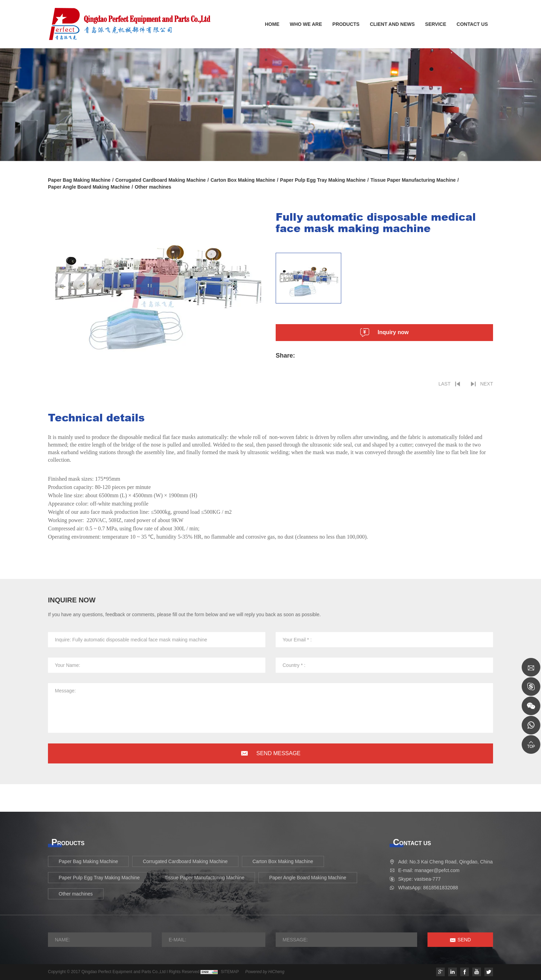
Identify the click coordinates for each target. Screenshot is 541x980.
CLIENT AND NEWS (392, 24)
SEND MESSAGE (278, 753)
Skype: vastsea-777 (419, 879)
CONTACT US (472, 24)
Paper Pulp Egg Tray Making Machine (323, 180)
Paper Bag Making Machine (79, 180)
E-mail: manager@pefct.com (429, 870)
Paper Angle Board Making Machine (89, 187)
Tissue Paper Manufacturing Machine (413, 180)
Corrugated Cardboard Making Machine (160, 180)
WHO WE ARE (306, 24)
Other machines (153, 187)
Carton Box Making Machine (243, 180)
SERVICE (436, 24)
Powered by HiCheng (265, 972)
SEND (464, 940)
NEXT (487, 384)
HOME (272, 24)
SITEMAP (230, 972)
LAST (445, 384)
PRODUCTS (346, 24)
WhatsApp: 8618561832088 (428, 888)
